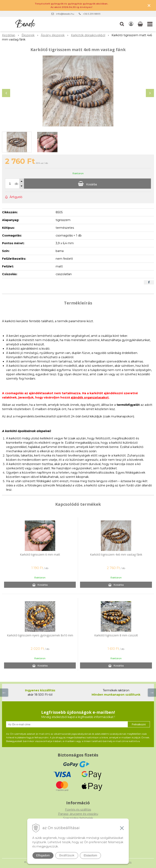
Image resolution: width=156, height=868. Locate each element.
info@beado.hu (65, 14)
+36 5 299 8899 (92, 14)
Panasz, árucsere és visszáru (78, 814)
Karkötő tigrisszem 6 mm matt (40, 554)
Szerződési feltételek (78, 818)
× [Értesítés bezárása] (149, 5)
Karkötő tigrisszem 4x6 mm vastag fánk (116, 554)
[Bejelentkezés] (131, 24)
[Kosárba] (87, 184)
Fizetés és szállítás (78, 810)
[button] (122, 24)
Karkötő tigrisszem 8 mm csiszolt (116, 635)
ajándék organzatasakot (90, 397)
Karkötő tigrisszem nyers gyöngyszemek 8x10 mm (40, 635)
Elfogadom (43, 855)
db (16, 184)
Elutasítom (90, 855)
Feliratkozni (139, 724)
